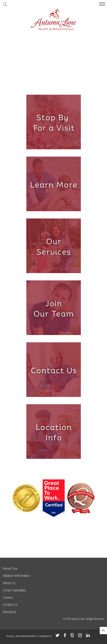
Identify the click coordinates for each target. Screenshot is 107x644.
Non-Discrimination (26, 636)
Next (102, 60)
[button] (5, 5)
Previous (5, 60)
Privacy (10, 636)
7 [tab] (71, 85)
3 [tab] (48, 85)
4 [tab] (53, 85)
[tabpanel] (53, 62)
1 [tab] (36, 85)
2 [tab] (42, 85)
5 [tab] (59, 85)
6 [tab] (65, 85)
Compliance (45, 636)
